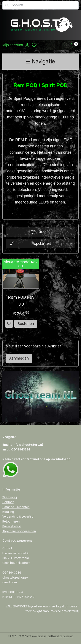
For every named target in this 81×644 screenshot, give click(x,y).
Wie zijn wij (10, 497)
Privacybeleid (12, 526)
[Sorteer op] (41, 244)
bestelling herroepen (63, 636)
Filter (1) (40, 232)
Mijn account (16, 45)
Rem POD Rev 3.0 (21, 301)
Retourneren (11, 521)
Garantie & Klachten (16, 507)
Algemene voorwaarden (19, 531)
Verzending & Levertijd (18, 516)
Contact (8, 502)
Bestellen (26, 324)
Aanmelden (19, 358)
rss (49, 636)
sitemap (42, 636)
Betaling (8, 512)
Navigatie (40, 61)
